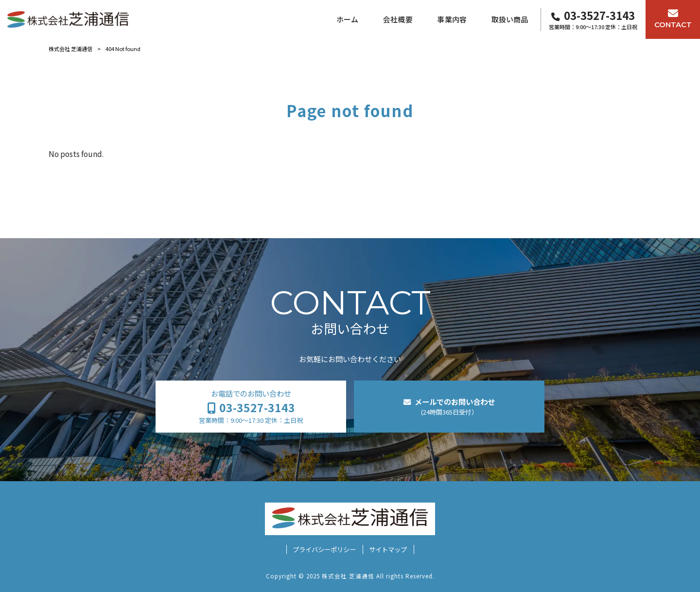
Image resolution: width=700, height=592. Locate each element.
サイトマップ (388, 549)
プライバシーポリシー (324, 549)
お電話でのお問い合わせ (251, 407)
